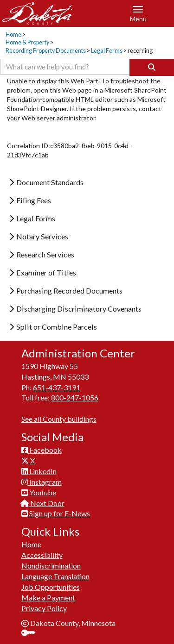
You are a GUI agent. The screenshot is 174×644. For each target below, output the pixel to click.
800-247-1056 (75, 397)
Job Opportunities (51, 587)
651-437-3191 (57, 387)
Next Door (43, 503)
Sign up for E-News (56, 513)
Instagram (42, 482)
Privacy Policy (44, 608)
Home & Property (27, 42)
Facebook (42, 450)
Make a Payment (48, 597)
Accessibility (42, 555)
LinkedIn (39, 471)
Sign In (32, 634)
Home (13, 34)
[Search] (152, 67)
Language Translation (55, 576)
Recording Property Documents (46, 51)
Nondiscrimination (51, 566)
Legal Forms (107, 51)
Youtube (39, 492)
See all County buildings (59, 419)
